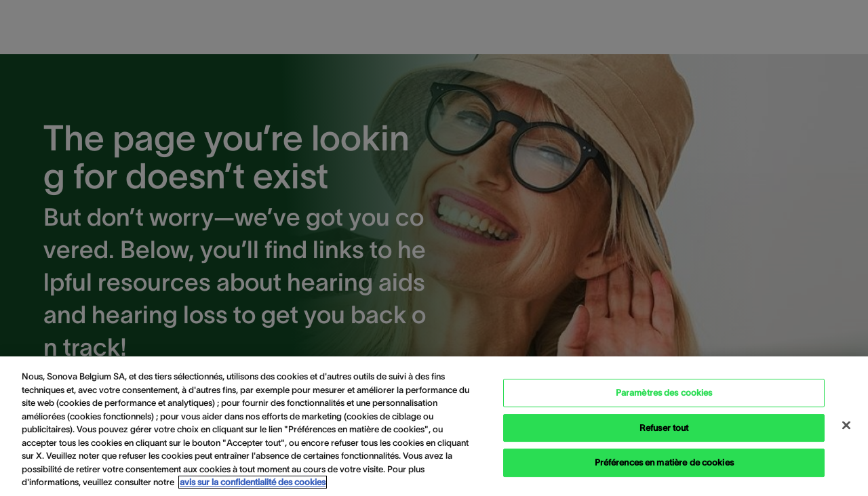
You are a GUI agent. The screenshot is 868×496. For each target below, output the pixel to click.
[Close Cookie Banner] (846, 426)
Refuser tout (664, 428)
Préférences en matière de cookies (664, 462)
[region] (434, 426)
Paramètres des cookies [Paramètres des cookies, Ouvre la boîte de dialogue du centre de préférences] (664, 393)
